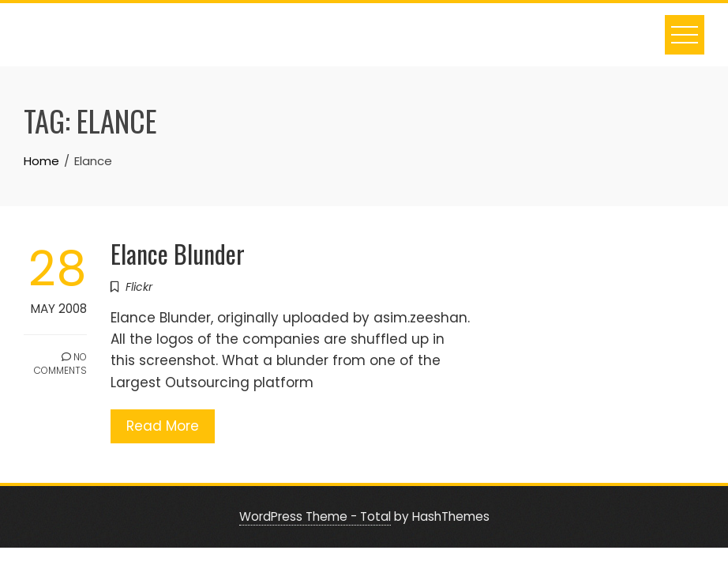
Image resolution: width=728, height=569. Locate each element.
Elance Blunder (178, 253)
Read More (163, 426)
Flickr (139, 287)
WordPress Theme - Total (315, 516)
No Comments (60, 364)
